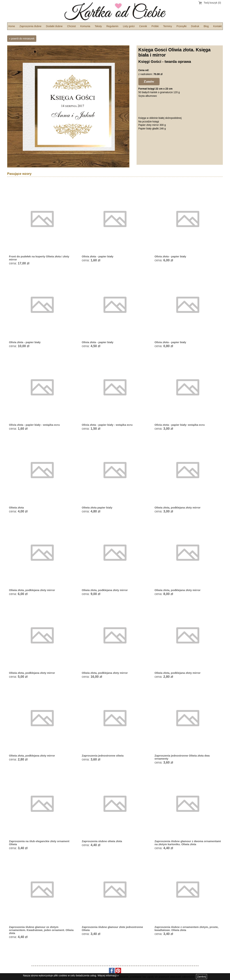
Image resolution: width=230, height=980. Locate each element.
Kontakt (217, 26)
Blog (206, 26)
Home (12, 26)
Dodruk (195, 26)
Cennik (143, 26)
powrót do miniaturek (23, 39)
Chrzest (71, 26)
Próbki (155, 26)
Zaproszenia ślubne (30, 26)
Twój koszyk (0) (212, 3)
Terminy (168, 26)
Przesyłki (181, 26)
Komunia (85, 26)
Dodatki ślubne (54, 26)
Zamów (149, 81)
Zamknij (202, 977)
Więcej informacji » (108, 976)
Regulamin (112, 26)
